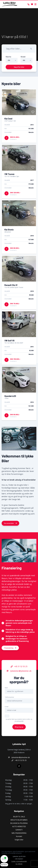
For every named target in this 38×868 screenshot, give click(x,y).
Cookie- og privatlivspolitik (19, 861)
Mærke (8, 57)
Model (23, 57)
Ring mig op (19, 727)
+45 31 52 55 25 (19, 667)
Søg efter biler (19, 67)
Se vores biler (10, 523)
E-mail (7, 707)
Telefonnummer (9, 697)
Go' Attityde (19, 864)
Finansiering (10, 648)
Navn (6, 688)
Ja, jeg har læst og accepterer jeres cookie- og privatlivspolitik (19, 720)
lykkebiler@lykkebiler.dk (19, 671)
